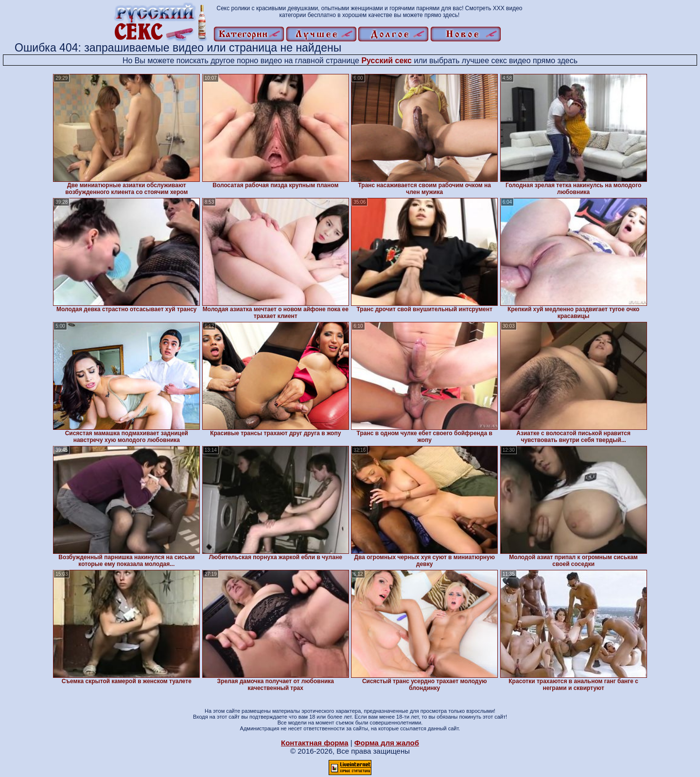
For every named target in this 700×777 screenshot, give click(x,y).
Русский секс (386, 61)
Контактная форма (315, 743)
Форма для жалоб (387, 743)
